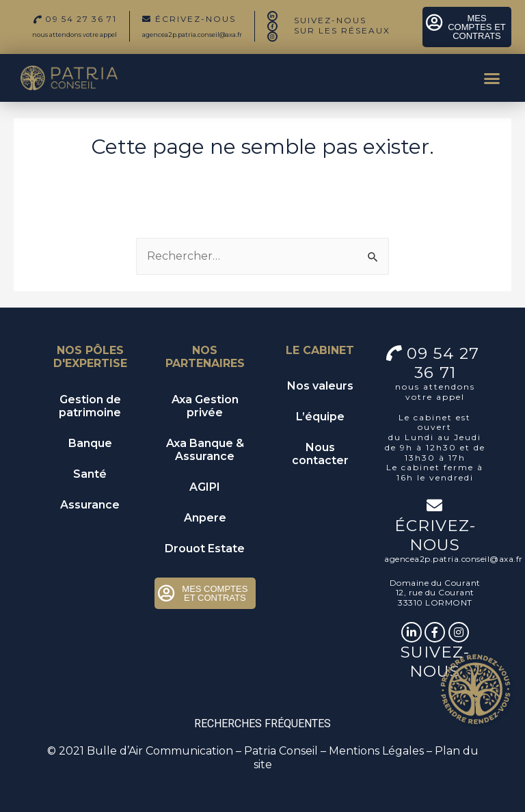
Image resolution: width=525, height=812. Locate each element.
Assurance (90, 505)
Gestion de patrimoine (90, 406)
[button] (492, 78)
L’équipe (320, 417)
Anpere (205, 518)
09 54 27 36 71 (446, 363)
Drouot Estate (205, 549)
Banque (90, 443)
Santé (90, 474)
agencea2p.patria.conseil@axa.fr (192, 35)
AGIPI (205, 487)
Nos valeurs (320, 386)
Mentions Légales (376, 751)
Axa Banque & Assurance (205, 450)
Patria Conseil (281, 751)
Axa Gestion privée (205, 406)
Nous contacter (320, 454)
